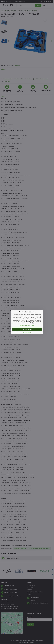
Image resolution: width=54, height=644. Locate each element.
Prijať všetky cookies (27, 329)
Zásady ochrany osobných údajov (27, 325)
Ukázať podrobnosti (27, 333)
